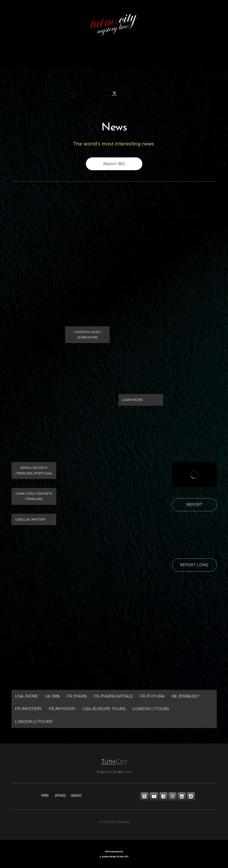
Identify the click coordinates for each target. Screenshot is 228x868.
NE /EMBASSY (185, 696)
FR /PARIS (77, 696)
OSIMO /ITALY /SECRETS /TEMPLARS (34, 496)
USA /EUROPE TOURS (104, 709)
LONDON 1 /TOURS (151, 709)
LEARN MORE (132, 400)
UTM (108, 762)
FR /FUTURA (152, 696)
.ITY (121, 762)
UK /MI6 (52, 696)
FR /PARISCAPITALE (113, 696)
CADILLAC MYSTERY (30, 519)
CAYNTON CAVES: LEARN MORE (87, 335)
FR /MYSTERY (28, 709)
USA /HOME (27, 696)
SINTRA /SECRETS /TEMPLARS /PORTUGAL (34, 471)
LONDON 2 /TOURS (34, 722)
